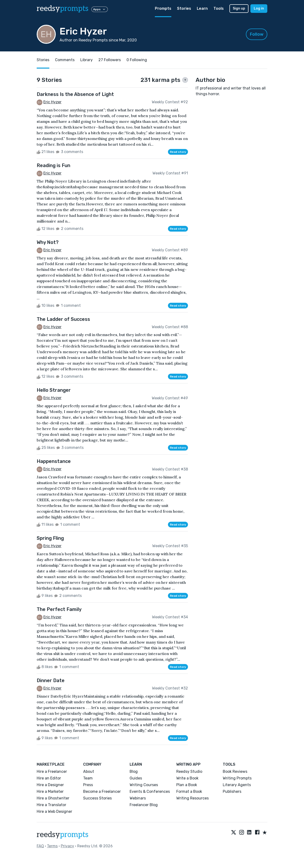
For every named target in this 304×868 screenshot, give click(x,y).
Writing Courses (144, 785)
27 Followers (110, 60)
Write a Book (187, 778)
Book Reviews (235, 771)
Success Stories (97, 798)
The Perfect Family (59, 609)
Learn (202, 8)
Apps (100, 9)
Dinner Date (51, 680)
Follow (257, 34)
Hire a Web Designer (54, 811)
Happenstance (54, 461)
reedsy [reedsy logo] (63, 9)
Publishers (232, 791)
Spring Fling (50, 538)
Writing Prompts (237, 778)
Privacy (67, 846)
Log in (259, 8)
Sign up (239, 8)
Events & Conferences (150, 791)
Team (88, 778)
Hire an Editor (49, 778)
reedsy (63, 835)
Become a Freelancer (102, 791)
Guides (136, 778)
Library (86, 60)
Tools (219, 8)
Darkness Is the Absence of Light (75, 94)
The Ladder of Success (63, 319)
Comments (65, 60)
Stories (184, 8)
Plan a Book (187, 785)
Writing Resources (193, 798)
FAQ (40, 846)
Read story (178, 152)
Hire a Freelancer (52, 771)
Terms (52, 846)
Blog (134, 771)
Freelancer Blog (144, 805)
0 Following (137, 60)
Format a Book (189, 791)
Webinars (138, 798)
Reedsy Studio (189, 771)
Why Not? (48, 242)
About (89, 771)
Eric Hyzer (52, 102)
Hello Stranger (54, 390)
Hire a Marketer (50, 791)
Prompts (163, 8)
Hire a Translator (51, 805)
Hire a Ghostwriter (53, 798)
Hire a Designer (50, 785)
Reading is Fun (53, 165)
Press (88, 785)
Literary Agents (237, 785)
